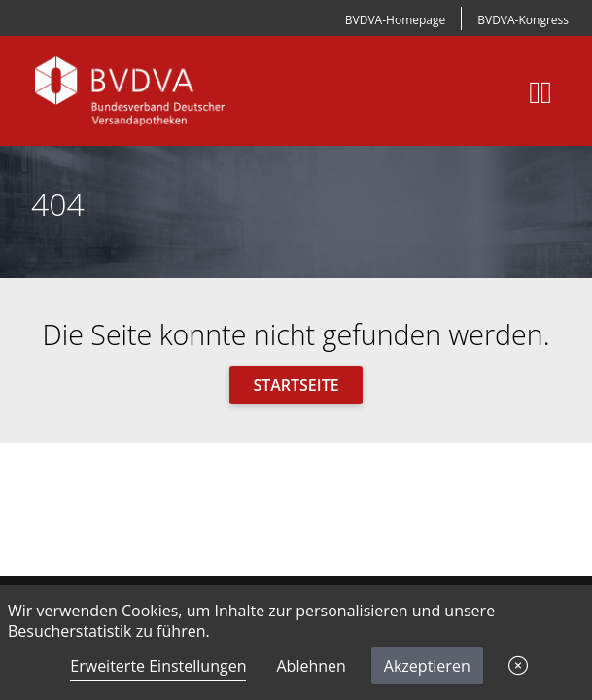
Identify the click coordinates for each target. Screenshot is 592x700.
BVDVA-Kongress (523, 20)
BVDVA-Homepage (395, 20)
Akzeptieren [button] (427, 666)
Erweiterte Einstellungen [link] (158, 666)
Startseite (296, 385)
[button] (518, 666)
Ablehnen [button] (311, 666)
